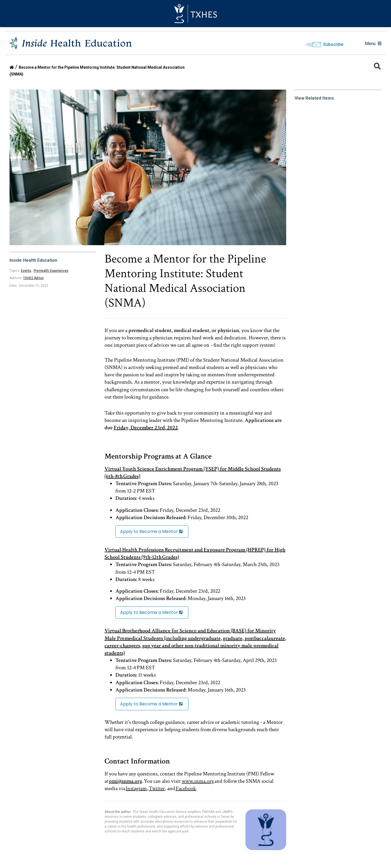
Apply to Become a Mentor (149, 531)
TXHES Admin (33, 278)
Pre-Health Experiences (51, 271)
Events (26, 271)
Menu (373, 44)
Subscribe (333, 44)
